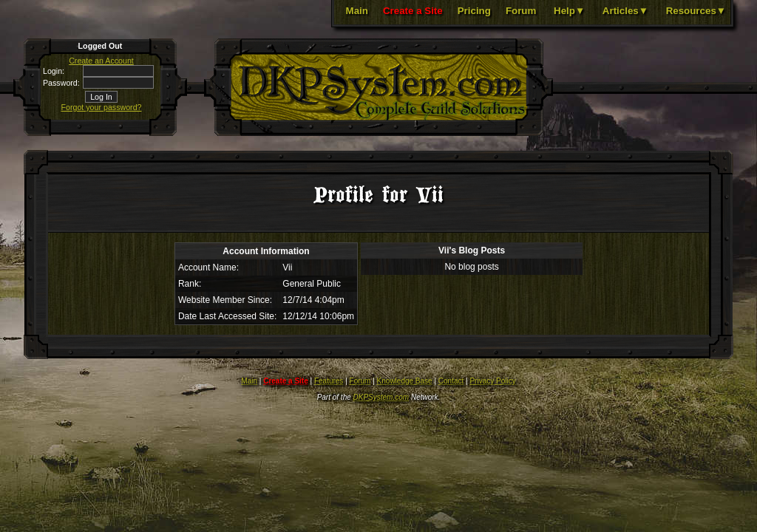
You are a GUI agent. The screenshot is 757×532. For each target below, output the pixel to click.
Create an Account (101, 61)
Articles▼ (625, 11)
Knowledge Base (405, 381)
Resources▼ (696, 11)
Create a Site (413, 11)
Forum (521, 11)
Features (329, 381)
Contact (451, 381)
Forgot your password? (102, 107)
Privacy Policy (492, 381)
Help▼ (569, 11)
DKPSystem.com (381, 397)
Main (357, 11)
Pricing (474, 11)
